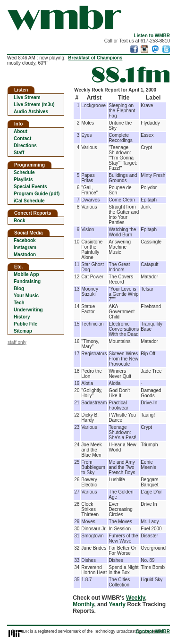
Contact (22, 138)
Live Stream (27, 97)
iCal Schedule (29, 201)
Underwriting (28, 310)
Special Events (30, 187)
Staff (19, 153)
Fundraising (27, 281)
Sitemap (23, 331)
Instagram (25, 247)
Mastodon (25, 255)
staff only (17, 342)
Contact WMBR (153, 631)
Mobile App (26, 274)
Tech (19, 303)
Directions (25, 146)
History (22, 317)
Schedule (24, 172)
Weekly (135, 598)
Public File (25, 324)
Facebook (25, 240)
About (21, 131)
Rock (19, 221)
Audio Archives (31, 112)
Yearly (117, 604)
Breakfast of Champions (95, 58)
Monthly (83, 604)
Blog (19, 289)
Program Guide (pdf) (37, 194)
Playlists (23, 180)
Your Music (26, 296)
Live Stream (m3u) (34, 105)
